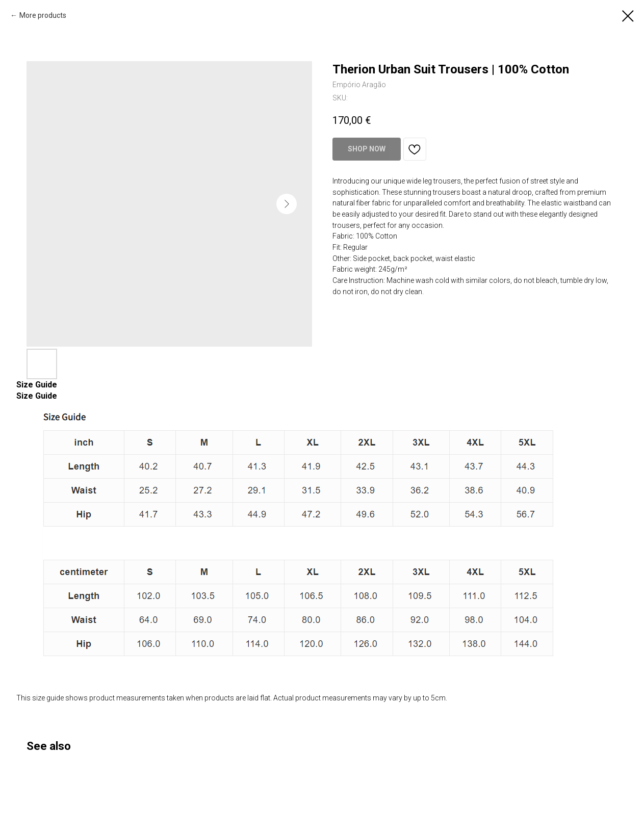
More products (43, 15)
